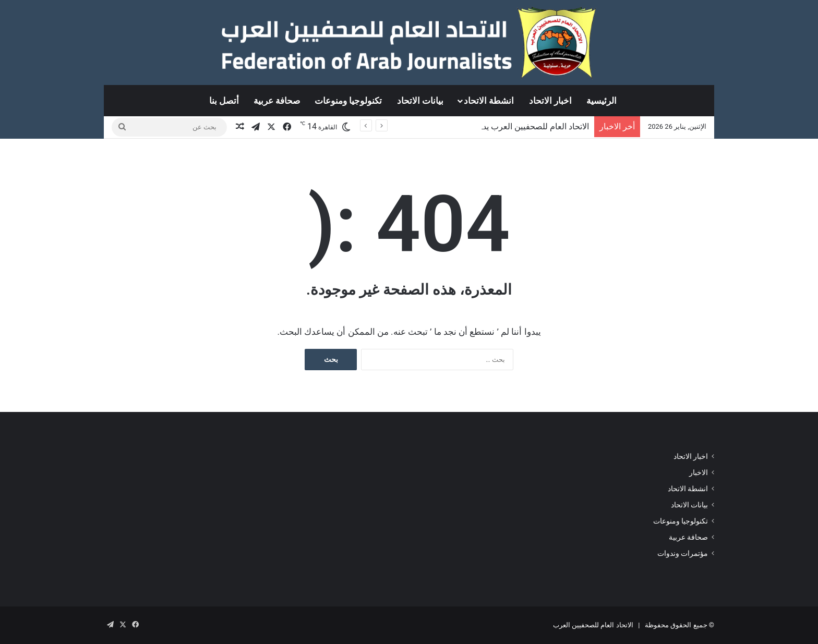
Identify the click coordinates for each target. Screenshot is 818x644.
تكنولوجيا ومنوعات (348, 101)
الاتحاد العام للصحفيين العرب (593, 625)
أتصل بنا (224, 101)
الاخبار (699, 472)
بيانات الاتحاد (420, 101)
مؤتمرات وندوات (683, 553)
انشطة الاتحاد (489, 101)
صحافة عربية (277, 101)
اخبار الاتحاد (550, 101)
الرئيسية (602, 101)
